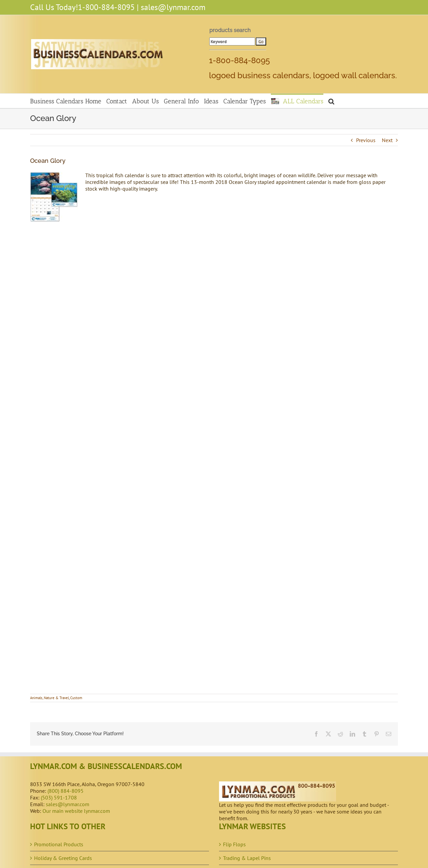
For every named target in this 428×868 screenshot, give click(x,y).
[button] (331, 101)
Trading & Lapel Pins (247, 858)
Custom (76, 698)
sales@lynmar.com (173, 7)
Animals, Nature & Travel (49, 698)
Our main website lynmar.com (76, 811)
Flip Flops (234, 844)
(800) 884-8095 (66, 791)
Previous (366, 140)
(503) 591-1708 (59, 797)
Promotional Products (59, 844)
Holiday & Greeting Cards (63, 858)
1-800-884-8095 (106, 7)
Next (387, 140)
